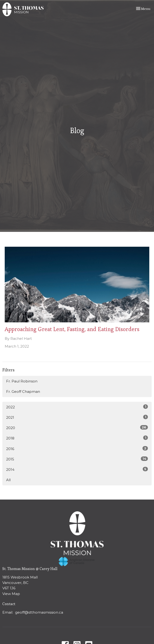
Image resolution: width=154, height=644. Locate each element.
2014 (77, 469)
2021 (77, 417)
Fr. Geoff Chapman (23, 392)
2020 (77, 428)
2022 (77, 407)
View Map (11, 594)
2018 (77, 438)
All (8, 480)
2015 (77, 459)
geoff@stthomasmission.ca (39, 612)
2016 (77, 449)
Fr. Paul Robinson (22, 381)
